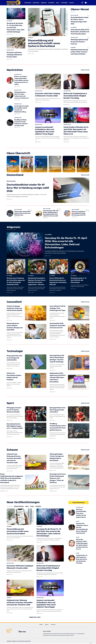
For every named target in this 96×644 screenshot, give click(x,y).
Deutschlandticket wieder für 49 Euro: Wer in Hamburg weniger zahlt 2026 (28, 188)
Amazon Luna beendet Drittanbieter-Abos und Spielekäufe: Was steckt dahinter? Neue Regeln (45, 130)
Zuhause (53, 169)
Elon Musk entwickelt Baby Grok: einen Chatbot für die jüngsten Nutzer (81, 513)
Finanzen (30, 38)
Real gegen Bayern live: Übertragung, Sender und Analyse (58, 410)
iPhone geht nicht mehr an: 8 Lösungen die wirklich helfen (14, 358)
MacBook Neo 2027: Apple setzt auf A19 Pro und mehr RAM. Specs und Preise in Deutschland (58, 377)
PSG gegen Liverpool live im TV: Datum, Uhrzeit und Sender (14, 410)
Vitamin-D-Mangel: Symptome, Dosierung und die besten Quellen (14, 308)
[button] (82, 3)
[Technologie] (69, 164)
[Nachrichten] (27, 164)
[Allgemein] (41, 164)
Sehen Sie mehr (85, 70)
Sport (80, 169)
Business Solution (19, 506)
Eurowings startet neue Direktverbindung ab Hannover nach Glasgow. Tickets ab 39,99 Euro (58, 478)
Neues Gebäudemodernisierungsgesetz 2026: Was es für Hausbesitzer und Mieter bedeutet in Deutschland (12, 478)
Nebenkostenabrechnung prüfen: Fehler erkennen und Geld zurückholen (79, 52)
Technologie (74, 37)
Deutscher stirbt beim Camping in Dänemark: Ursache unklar (14, 55)
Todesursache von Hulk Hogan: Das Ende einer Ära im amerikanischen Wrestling (82, 559)
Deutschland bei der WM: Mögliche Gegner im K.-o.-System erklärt (15, 426)
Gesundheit (14, 302)
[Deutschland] (13, 164)
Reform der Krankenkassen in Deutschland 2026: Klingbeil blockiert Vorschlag (75, 96)
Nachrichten (10, 50)
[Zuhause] (55, 164)
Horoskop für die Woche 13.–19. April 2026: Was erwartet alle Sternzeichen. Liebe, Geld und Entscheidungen (15, 28)
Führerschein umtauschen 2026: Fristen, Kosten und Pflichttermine (22, 213)
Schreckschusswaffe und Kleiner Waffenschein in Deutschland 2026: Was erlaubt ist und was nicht (51, 213)
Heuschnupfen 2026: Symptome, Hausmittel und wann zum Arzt (57, 325)
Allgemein (9, 21)
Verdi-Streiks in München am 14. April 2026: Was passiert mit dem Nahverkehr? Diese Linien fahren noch (76, 130)
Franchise (38, 506)
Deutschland (74, 15)
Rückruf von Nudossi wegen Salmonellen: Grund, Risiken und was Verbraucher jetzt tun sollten (21, 80)
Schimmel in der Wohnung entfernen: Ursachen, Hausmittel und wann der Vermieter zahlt (14, 458)
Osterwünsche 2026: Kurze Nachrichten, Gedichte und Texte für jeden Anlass (80, 32)
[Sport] (83, 164)
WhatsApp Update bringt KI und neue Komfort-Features (79, 42)
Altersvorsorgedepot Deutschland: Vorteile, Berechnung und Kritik (79, 213)
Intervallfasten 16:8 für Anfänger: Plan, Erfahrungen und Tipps (58, 308)
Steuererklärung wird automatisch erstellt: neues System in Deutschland (44, 43)
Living (32, 506)
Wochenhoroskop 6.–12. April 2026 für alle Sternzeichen (79, 280)
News (27, 506)
